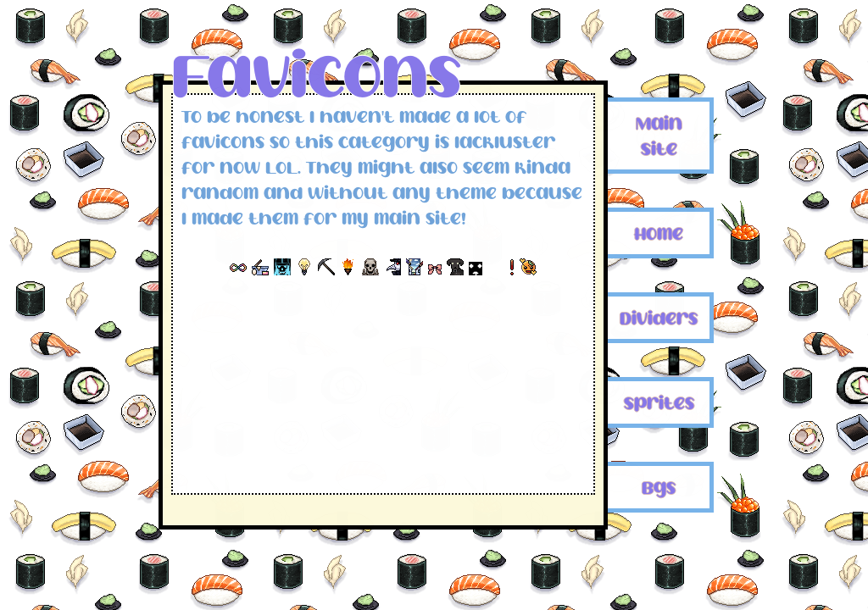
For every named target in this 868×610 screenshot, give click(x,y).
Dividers (659, 318)
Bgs (659, 487)
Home (659, 233)
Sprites (659, 402)
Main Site (659, 136)
